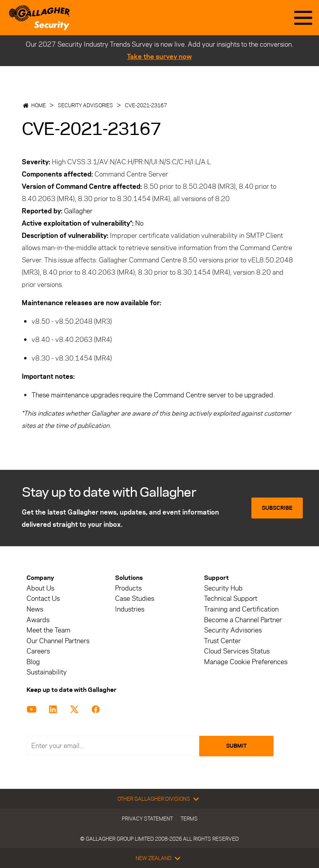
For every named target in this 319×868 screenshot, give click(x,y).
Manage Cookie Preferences (246, 662)
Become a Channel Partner (243, 620)
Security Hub (223, 588)
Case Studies (135, 599)
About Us (40, 588)
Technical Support (231, 599)
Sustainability (47, 672)
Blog (33, 662)
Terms (189, 819)
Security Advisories (85, 105)
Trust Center (222, 641)
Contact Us (43, 599)
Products (128, 588)
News (35, 609)
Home (39, 105)
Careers (38, 651)
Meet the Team (48, 630)
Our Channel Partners (58, 641)
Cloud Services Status (237, 651)
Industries (130, 609)
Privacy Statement (147, 819)
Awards (38, 620)
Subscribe (277, 508)
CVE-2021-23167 (146, 105)
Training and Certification (241, 609)
